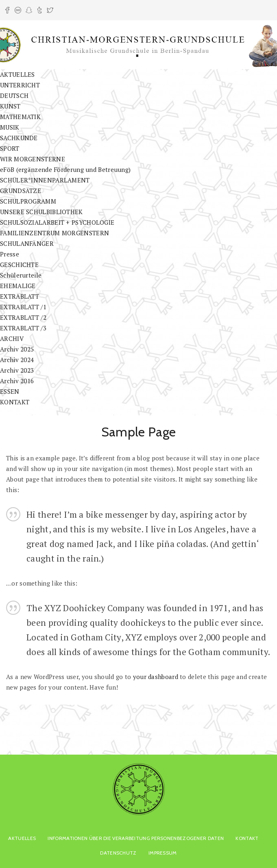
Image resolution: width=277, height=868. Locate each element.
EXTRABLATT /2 (23, 317)
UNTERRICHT (20, 85)
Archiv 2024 (17, 360)
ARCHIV (12, 339)
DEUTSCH (14, 95)
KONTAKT (15, 402)
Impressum (163, 853)
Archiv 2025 (17, 349)
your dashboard (156, 677)
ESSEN (10, 391)
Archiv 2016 (17, 381)
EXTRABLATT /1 (23, 307)
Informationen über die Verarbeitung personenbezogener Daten (136, 838)
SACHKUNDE (19, 138)
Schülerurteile (21, 275)
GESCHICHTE (19, 265)
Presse (10, 254)
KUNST (10, 106)
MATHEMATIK (20, 117)
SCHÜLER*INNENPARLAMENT (45, 180)
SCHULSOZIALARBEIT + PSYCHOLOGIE (57, 222)
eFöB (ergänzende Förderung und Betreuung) (65, 169)
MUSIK (10, 127)
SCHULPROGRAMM (28, 201)
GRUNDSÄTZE (21, 191)
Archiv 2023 (17, 370)
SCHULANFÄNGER (27, 243)
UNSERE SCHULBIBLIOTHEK (41, 212)
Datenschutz (118, 853)
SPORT (10, 148)
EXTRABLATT (20, 296)
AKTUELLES (17, 74)
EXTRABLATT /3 (23, 328)
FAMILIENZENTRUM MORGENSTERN (55, 233)
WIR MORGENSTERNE (33, 159)
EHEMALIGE (18, 286)
